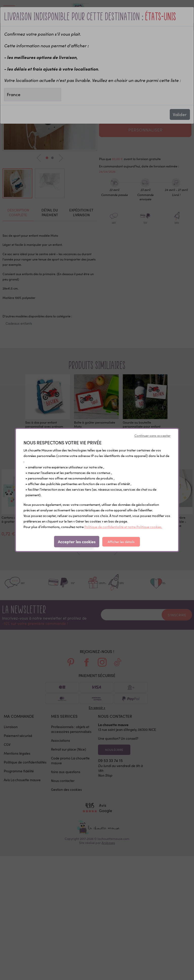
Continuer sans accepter (152, 435)
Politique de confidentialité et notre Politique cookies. (123, 527)
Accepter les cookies (77, 541)
